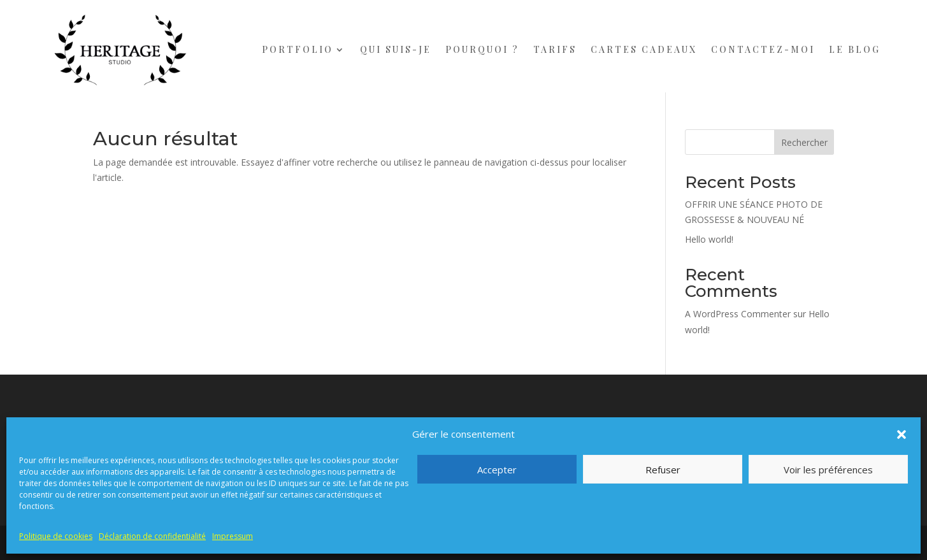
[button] (902, 434)
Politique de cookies (56, 536)
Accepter (497, 470)
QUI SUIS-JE (396, 49)
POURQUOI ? (482, 49)
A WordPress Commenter (738, 314)
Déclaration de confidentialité (152, 536)
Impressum (233, 536)
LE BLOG (855, 49)
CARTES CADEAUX (644, 49)
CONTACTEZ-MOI (763, 49)
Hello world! (709, 239)
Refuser (663, 470)
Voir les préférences (828, 470)
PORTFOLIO (298, 49)
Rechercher (804, 142)
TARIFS (555, 49)
